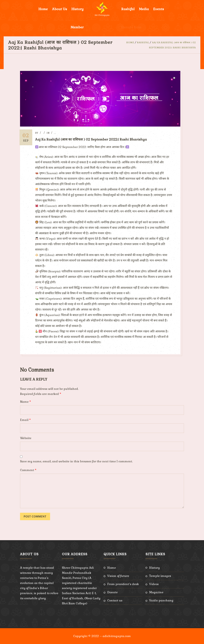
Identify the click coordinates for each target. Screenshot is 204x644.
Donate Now (131, 27)
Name (25, 402)
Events (159, 9)
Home (43, 9)
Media (144, 9)
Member (77, 27)
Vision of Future (118, 576)
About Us (60, 9)
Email (25, 420)
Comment (28, 470)
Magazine (156, 592)
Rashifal (128, 9)
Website (26, 438)
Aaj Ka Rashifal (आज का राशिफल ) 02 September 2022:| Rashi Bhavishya (92, 139)
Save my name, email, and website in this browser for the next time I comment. (76, 461)
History (78, 9)
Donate (112, 592)
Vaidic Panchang (161, 600)
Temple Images (160, 576)
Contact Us (115, 600)
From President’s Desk (123, 584)
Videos (154, 584)
